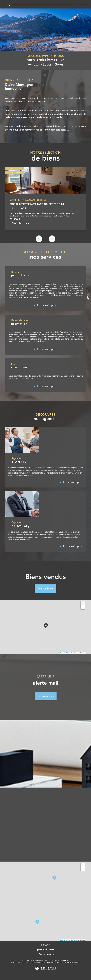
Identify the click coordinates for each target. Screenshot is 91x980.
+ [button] (83, 604)
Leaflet (63, 654)
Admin (51, 963)
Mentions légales (41, 963)
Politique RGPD (68, 963)
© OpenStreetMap (72, 654)
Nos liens (58, 963)
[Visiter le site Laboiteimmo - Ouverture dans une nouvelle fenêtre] (45, 972)
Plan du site (29, 963)
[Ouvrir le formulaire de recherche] (8, 4)
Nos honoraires (17, 963)
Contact (88, 295)
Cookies (77, 963)
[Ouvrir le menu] (78, 4)
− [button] (83, 608)
